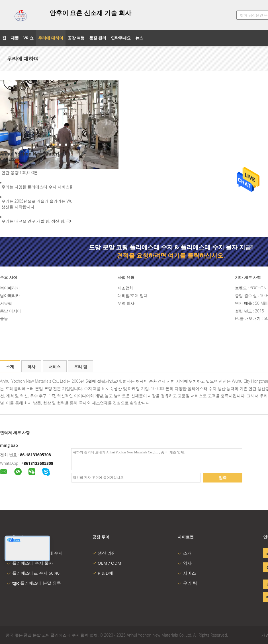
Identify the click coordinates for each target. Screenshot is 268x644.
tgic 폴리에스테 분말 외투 (34, 583)
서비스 (55, 367)
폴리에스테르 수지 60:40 (33, 573)
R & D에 (103, 573)
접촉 (223, 478)
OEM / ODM (107, 563)
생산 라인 (104, 553)
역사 (31, 367)
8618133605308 (38, 463)
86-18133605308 (35, 455)
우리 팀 (81, 367)
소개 (10, 367)
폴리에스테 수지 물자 (30, 563)
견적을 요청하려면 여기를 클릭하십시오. (171, 255)
